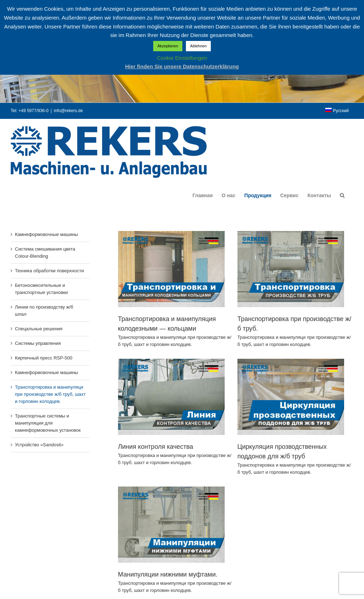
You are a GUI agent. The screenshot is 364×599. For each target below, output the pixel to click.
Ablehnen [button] (199, 46)
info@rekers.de (69, 111)
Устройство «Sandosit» (39, 445)
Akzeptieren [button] (168, 46)
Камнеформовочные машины (47, 234)
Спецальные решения (39, 329)
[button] (342, 195)
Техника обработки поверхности (49, 271)
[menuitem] (337, 111)
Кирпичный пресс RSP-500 (44, 358)
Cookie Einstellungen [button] (182, 58)
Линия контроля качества (167, 437)
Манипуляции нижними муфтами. (174, 565)
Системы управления (38, 343)
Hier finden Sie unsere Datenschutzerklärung (182, 66)
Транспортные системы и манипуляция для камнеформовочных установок (48, 423)
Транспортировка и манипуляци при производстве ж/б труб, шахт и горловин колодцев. (50, 394)
